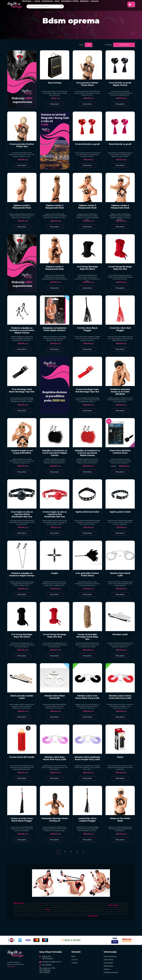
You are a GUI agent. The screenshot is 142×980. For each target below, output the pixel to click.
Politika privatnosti (111, 972)
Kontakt (75, 963)
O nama (75, 960)
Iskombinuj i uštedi (70, 1)
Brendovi (85, 1)
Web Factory (11, 966)
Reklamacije (108, 966)
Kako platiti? (108, 963)
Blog (73, 957)
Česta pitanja (109, 960)
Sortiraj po (109, 45)
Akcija (37, 1)
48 (89, 45)
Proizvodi (27, 1)
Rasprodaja (47, 1)
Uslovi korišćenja (110, 957)
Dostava (107, 969)
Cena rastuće (124, 45)
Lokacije (94, 1)
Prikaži (81, 45)
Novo (57, 1)
